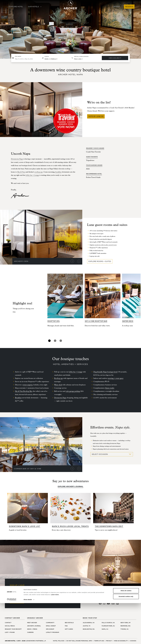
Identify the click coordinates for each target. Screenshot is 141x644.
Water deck (58, 385)
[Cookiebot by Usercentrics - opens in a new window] (12, 640)
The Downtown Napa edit (109, 526)
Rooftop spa (59, 378)
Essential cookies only (126, 637)
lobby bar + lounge (32, 175)
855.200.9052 (107, 598)
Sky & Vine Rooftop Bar (24, 391)
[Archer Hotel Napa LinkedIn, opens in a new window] (117, 604)
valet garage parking (73, 391)
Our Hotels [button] (35, 7)
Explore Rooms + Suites (100, 261)
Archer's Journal (34, 626)
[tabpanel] (65, 306)
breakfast (58, 172)
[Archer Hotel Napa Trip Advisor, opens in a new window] (113, 604)
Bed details (69, 623)
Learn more (55, 636)
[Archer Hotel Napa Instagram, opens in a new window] (104, 604)
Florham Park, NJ (108, 626)
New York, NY (126, 623)
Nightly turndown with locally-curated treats (103, 245)
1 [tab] (49, 341)
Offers (116, 7)
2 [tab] (55, 341)
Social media (10, 626)
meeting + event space (116, 378)
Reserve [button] (129, 7)
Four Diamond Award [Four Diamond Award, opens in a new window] (94, 165)
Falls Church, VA (108, 623)
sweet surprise (28, 385)
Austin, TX (87, 626)
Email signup (51, 626)
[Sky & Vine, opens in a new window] (21, 172)
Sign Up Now (17, 601)
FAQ (66, 626)
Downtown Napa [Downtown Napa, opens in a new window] (17, 159)
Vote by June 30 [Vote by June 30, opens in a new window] (96, 116)
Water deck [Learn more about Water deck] (128, 321)
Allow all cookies (126, 632)
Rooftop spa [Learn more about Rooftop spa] (54, 321)
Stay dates (18, 56)
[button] (56, 58)
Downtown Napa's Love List (25, 526)
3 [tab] (61, 341)
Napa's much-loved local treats (70, 526)
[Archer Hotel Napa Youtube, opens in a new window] (108, 604)
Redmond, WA (125, 626)
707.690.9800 (124, 598)
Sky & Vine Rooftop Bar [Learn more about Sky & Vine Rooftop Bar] (96, 321)
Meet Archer (32, 623)
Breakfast (18, 398)
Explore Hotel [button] (15, 7)
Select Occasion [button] (112, 454)
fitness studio (110, 388)
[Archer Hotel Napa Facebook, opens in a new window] (100, 604)
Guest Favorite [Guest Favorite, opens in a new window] (92, 157)
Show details (28, 640)
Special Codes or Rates (81, 57)
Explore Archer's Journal (70, 486)
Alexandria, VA (89, 623)
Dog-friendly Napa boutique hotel (105, 372)
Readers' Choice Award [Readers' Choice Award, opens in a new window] (95, 148)
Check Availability (115, 58)
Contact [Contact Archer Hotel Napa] (8, 623)
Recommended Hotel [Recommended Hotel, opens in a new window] (94, 174)
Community (50, 623)
